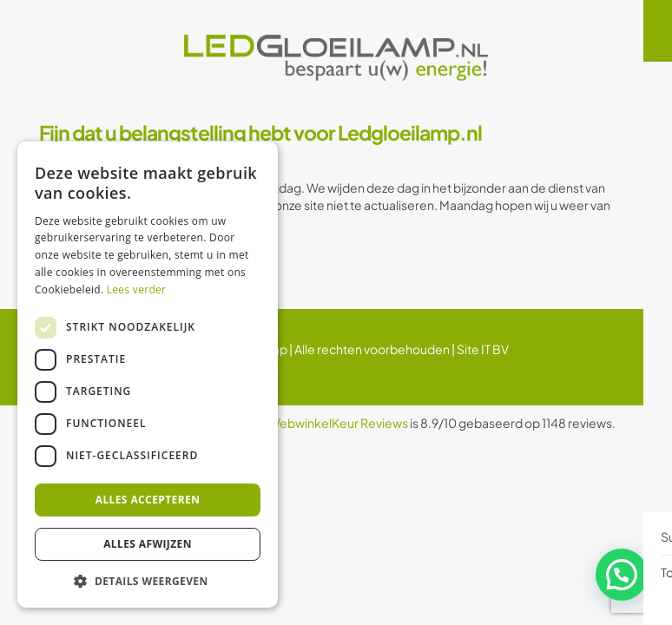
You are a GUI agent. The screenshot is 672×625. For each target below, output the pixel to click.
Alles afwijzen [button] (148, 544)
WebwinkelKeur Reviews (338, 423)
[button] (624, 581)
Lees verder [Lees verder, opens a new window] (137, 289)
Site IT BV (483, 349)
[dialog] (148, 375)
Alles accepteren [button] (148, 500)
